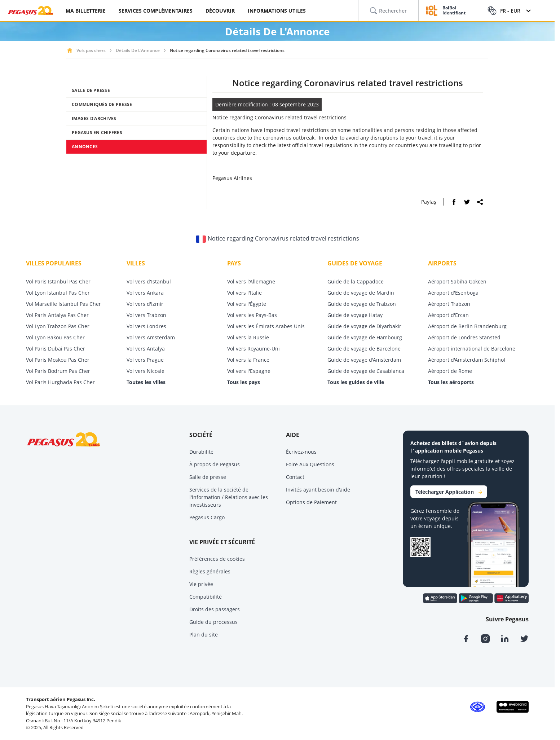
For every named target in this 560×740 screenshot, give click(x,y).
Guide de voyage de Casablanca (366, 371)
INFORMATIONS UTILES (277, 11)
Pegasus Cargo (207, 517)
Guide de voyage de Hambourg (365, 337)
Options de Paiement (311, 502)
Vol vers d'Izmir (145, 304)
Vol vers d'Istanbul (149, 281)
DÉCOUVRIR (220, 11)
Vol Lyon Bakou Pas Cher (55, 337)
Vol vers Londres (146, 326)
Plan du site (204, 635)
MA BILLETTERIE (86, 11)
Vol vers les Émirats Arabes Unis (266, 326)
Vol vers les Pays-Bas (252, 315)
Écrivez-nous (301, 452)
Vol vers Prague (145, 360)
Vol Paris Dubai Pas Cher (56, 349)
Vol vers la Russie (248, 337)
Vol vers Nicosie (145, 371)
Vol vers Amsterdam (151, 337)
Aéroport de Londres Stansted (464, 337)
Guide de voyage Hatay (355, 315)
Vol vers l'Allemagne (251, 281)
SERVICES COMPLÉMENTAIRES (156, 11)
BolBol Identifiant (454, 11)
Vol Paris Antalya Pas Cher (57, 315)
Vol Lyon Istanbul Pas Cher (58, 293)
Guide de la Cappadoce (356, 281)
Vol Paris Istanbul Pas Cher (58, 281)
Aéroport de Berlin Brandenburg (467, 326)
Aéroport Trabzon (449, 304)
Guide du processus (213, 622)
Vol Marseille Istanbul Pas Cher (63, 304)
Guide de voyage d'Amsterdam (364, 360)
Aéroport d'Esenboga (453, 293)
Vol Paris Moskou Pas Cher (58, 360)
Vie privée (201, 584)
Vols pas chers (91, 50)
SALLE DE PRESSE (91, 90)
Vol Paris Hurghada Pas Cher (60, 382)
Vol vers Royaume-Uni (253, 349)
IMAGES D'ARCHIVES (94, 118)
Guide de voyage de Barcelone (364, 349)
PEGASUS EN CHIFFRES (97, 133)
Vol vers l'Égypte (247, 304)
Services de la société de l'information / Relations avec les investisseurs (229, 497)
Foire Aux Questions (310, 464)
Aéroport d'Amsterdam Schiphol (467, 360)
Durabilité (201, 452)
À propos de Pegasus (215, 464)
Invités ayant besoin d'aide (318, 490)
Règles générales (210, 571)
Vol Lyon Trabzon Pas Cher (58, 326)
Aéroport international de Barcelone (472, 349)
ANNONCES (85, 147)
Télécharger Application (449, 492)
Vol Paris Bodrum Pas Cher (58, 371)
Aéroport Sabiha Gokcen (457, 281)
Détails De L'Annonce (138, 50)
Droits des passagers (215, 609)
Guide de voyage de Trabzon (362, 304)
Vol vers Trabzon (146, 315)
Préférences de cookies (217, 559)
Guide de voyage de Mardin (361, 293)
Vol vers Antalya (146, 349)
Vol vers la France (248, 360)
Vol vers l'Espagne (249, 371)
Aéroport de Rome (450, 371)
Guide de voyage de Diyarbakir (364, 326)
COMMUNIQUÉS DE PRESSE (102, 104)
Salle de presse (208, 477)
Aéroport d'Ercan (448, 315)
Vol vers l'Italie (244, 293)
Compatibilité (206, 597)
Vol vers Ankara (145, 293)
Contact (295, 477)
